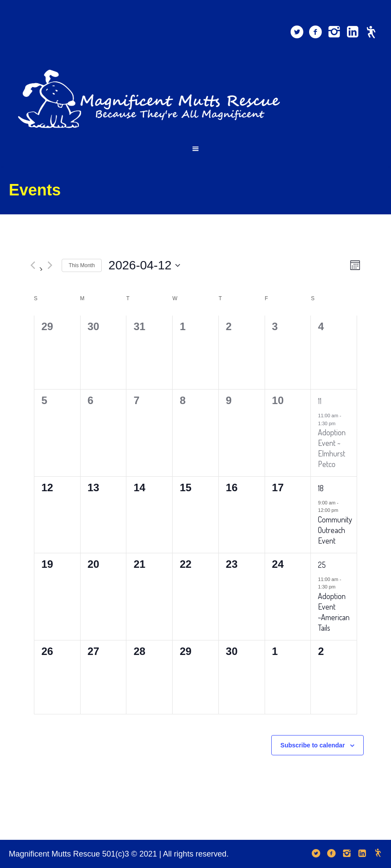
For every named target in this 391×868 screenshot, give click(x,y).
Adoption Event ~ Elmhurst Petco (332, 448)
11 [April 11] (320, 401)
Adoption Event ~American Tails (334, 612)
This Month (82, 265)
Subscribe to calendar (313, 745)
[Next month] (50, 265)
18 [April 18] (321, 488)
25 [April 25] (322, 565)
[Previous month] (33, 265)
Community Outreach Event (335, 530)
